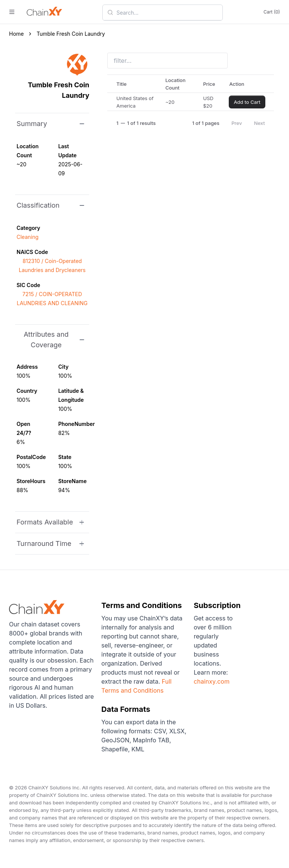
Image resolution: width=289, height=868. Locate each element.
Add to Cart (247, 102)
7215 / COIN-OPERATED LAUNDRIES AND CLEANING (52, 299)
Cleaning (27, 237)
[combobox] (167, 12)
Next (259, 123)
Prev (237, 123)
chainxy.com (212, 681)
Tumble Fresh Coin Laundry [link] (71, 34)
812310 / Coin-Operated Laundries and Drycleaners (52, 265)
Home (16, 34)
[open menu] (12, 12)
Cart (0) (272, 12)
